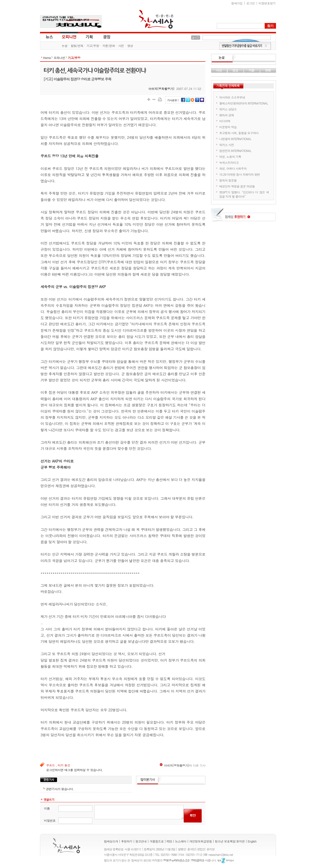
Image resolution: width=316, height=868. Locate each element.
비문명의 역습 (228, 127)
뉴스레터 (181, 841)
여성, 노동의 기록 (230, 157)
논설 (65, 46)
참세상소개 (111, 841)
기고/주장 (93, 46)
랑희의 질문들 (228, 180)
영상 (130, 46)
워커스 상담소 (228, 109)
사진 (121, 46)
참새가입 (237, 3)
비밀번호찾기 (267, 3)
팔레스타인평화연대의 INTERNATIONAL (244, 103)
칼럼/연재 (77, 46)
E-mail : (206, 855)
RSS (169, 841)
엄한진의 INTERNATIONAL (235, 151)
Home (47, 58)
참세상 (156, 19)
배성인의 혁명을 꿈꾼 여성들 (237, 186)
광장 (103, 37)
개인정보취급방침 (201, 841)
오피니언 (69, 37)
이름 (47, 808)
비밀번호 (50, 820)
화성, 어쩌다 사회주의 (233, 168)
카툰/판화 (109, 46)
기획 (89, 37)
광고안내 (141, 841)
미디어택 (225, 121)
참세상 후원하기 (244, 216)
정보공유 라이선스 (226, 861)
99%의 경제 (227, 115)
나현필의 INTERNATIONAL (235, 139)
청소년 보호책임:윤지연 (230, 841)
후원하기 (127, 841)
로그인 (251, 3)
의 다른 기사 (183, 765)
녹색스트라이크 (229, 162)
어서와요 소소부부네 (232, 97)
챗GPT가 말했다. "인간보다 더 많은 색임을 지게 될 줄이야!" (244, 194)
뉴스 (49, 37)
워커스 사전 (227, 145)
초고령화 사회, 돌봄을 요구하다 (239, 133)
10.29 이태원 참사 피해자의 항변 (240, 174)
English (252, 841)
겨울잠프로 (157, 841)
